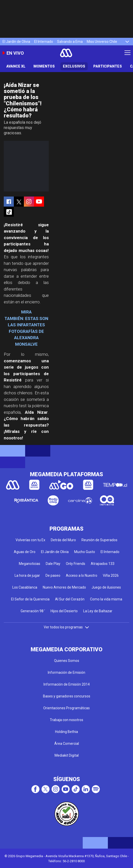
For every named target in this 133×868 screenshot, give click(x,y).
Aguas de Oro (25, 552)
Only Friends (76, 564)
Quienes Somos (67, 661)
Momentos (44, 66)
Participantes (108, 66)
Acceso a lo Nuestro (82, 575)
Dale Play (53, 564)
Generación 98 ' (33, 611)
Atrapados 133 (103, 564)
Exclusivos (74, 66)
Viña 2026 (111, 575)
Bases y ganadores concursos (67, 696)
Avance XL (16, 66)
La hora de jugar (27, 575)
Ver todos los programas (67, 627)
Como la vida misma (106, 599)
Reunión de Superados (99, 540)
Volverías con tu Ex (30, 540)
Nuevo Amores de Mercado (64, 587)
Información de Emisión (66, 672)
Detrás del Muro (63, 540)
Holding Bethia (66, 732)
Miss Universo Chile (102, 42)
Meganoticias (30, 564)
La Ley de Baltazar (98, 611)
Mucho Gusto (85, 552)
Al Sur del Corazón (70, 599)
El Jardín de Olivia (16, 42)
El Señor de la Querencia (30, 599)
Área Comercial (67, 744)
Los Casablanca (25, 587)
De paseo (53, 575)
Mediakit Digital (67, 755)
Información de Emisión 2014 (67, 684)
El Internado (44, 42)
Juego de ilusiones (106, 587)
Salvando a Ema (70, 42)
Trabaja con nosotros (66, 720)
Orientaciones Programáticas (66, 708)
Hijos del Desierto (64, 611)
